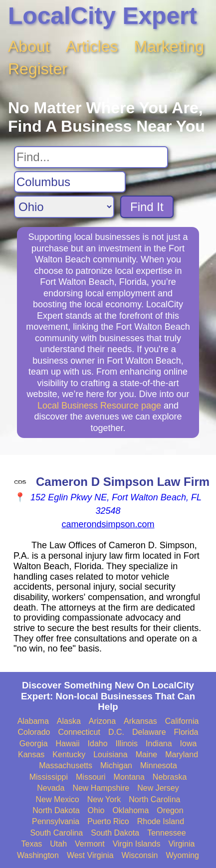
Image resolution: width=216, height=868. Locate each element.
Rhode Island (161, 821)
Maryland (182, 755)
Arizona (102, 721)
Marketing (169, 46)
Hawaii (68, 744)
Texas (31, 844)
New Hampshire (101, 788)
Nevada (51, 788)
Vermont (90, 844)
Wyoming (182, 855)
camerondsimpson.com (108, 524)
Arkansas (140, 721)
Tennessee (166, 833)
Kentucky (69, 755)
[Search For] (91, 157)
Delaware (149, 732)
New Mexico (58, 799)
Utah (58, 844)
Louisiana (110, 755)
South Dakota (115, 833)
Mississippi (49, 777)
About (29, 46)
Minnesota (159, 765)
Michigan (116, 765)
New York (104, 799)
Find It (147, 207)
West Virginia (90, 855)
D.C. (116, 732)
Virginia (181, 844)
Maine (147, 755)
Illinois (127, 744)
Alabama (33, 721)
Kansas (31, 755)
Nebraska (170, 777)
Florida (186, 732)
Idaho (98, 744)
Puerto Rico (108, 821)
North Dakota (56, 810)
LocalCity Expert (103, 16)
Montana (129, 777)
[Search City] (70, 182)
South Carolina (56, 833)
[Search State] (64, 207)
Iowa (189, 744)
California (182, 721)
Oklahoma (130, 810)
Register (38, 69)
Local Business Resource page (99, 406)
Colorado (34, 732)
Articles (92, 46)
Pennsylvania (56, 821)
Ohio (96, 810)
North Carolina (154, 799)
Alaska (69, 721)
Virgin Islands (137, 844)
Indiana (159, 744)
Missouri (91, 777)
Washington (38, 855)
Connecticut (79, 732)
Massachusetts (66, 765)
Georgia (34, 744)
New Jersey (158, 788)
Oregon (170, 810)
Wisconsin (140, 855)
